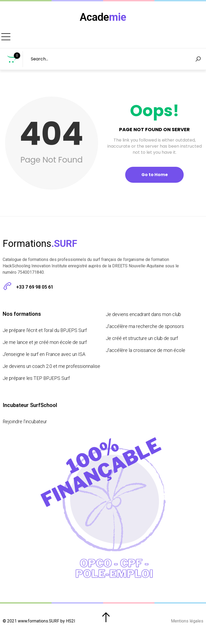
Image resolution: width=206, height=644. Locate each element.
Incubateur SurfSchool (152, 39)
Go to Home (155, 179)
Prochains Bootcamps (86, 39)
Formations (37, 39)
